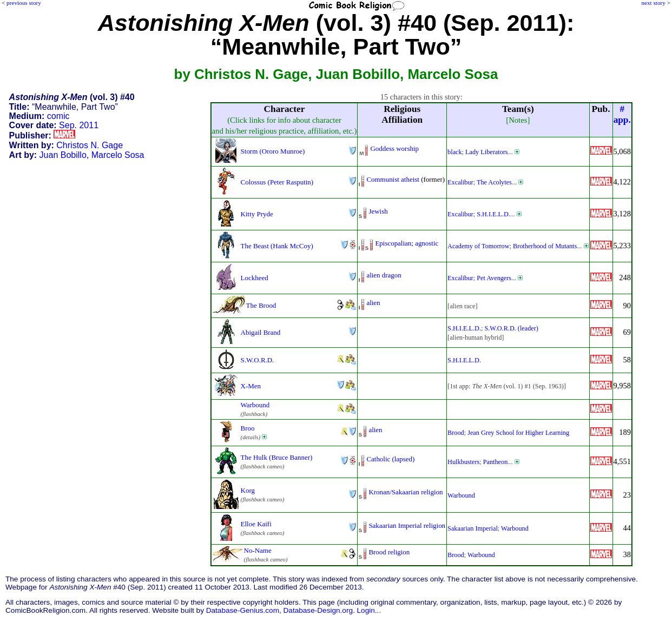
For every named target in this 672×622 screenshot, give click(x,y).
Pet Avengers (494, 278)
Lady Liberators (486, 152)
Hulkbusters (463, 462)
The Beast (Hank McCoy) (277, 246)
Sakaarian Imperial (473, 528)
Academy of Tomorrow (478, 246)
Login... (369, 610)
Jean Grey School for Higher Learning (518, 433)
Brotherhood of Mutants (545, 246)
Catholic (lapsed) (390, 459)
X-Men (251, 386)
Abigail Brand (261, 332)
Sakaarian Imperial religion (407, 525)
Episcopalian (393, 243)
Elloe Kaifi (256, 524)
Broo (248, 428)
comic (58, 116)
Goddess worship (394, 148)
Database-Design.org (318, 610)
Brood (456, 433)
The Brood (261, 305)
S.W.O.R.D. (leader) (511, 328)
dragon (392, 275)
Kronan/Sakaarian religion (406, 492)
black (455, 152)
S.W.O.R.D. (258, 360)
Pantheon (496, 462)
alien (373, 275)
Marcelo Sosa (118, 155)
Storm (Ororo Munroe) (273, 151)
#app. (622, 114)
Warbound (255, 405)
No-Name (258, 550)
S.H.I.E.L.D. (493, 214)
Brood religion (389, 552)
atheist (410, 179)
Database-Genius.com (243, 610)
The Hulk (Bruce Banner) (277, 457)
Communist (383, 179)
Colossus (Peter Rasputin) (277, 182)
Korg (248, 490)
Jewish (378, 211)
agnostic (427, 243)
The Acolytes (494, 182)
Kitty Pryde (257, 214)
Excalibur (460, 182)
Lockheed (255, 278)
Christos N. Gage (90, 145)
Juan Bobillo (63, 155)
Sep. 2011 (79, 125)
